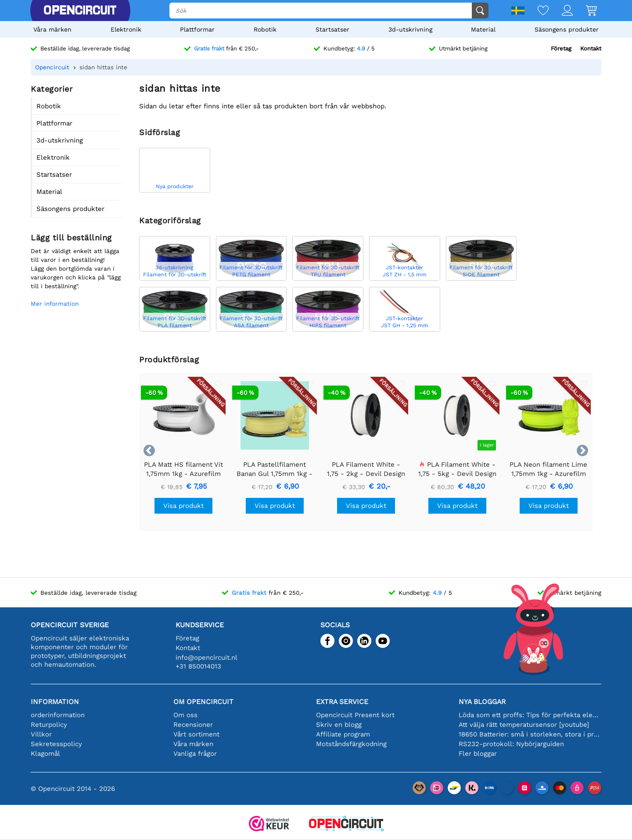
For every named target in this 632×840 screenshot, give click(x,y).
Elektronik (126, 29)
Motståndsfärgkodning (351, 744)
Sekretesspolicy (56, 744)
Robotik (265, 29)
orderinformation (58, 715)
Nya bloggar (482, 702)
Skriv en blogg (339, 725)
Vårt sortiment (196, 734)
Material (483, 29)
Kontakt (591, 48)
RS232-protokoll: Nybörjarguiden (511, 744)
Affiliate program (343, 734)
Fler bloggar (478, 754)
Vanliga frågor (195, 754)
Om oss (185, 715)
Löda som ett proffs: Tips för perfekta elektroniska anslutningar (530, 715)
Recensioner (193, 725)
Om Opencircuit (203, 702)
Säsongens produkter (567, 29)
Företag (561, 48)
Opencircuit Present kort (355, 715)
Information (55, 702)
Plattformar (197, 29)
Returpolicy (49, 725)
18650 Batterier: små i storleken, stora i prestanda (530, 734)
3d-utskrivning (410, 29)
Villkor (41, 734)
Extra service (342, 702)
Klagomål (45, 754)
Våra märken (52, 29)
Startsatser (332, 29)
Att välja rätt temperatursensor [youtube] (524, 725)
